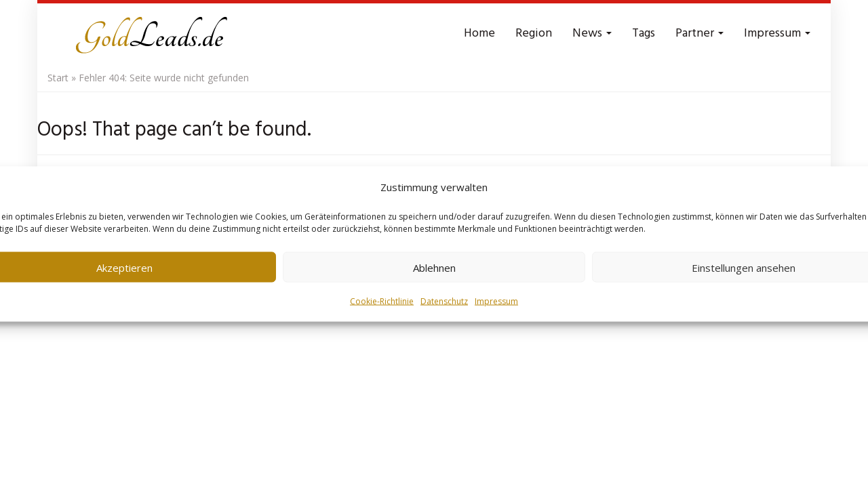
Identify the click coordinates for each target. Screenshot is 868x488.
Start (58, 78)
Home (479, 34)
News (592, 34)
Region (534, 34)
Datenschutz (444, 301)
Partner (699, 34)
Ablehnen (434, 267)
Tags (644, 34)
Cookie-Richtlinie (382, 301)
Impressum (496, 301)
